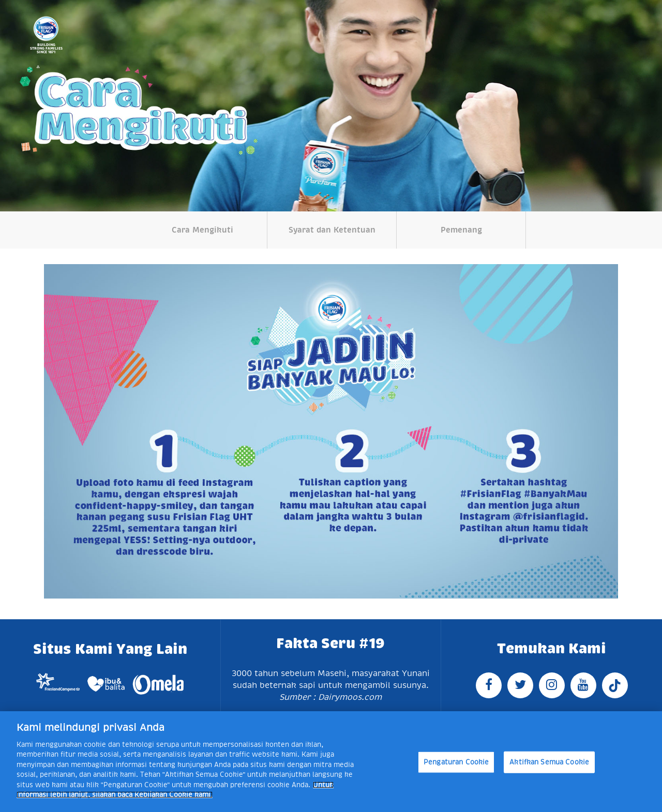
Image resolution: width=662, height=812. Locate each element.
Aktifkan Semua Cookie (549, 762)
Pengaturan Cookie (456, 762)
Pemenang (461, 230)
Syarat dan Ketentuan (332, 230)
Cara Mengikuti (202, 230)
